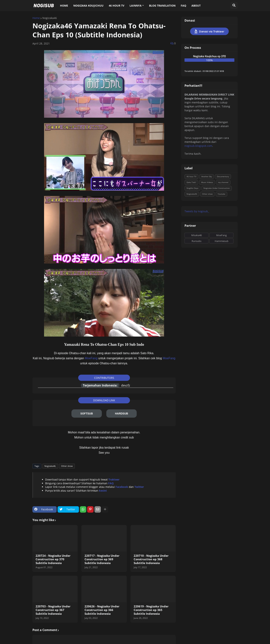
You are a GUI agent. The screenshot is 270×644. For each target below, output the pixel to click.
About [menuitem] (196, 6)
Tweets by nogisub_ (197, 211)
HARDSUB (121, 414)
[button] (234, 5)
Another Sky (207, 176)
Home (36, 18)
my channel (223, 182)
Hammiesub (222, 241)
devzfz (126, 385)
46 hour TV (191, 176)
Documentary (223, 176)
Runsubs (196, 241)
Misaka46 (196, 235)
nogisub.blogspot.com (198, 146)
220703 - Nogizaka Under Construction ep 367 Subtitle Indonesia (53, 610)
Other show (67, 466)
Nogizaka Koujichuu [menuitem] (88, 6)
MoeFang (91, 358)
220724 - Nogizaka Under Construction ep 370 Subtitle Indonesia (53, 559)
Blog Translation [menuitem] (162, 6)
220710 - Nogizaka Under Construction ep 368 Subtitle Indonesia (151, 559)
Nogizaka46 (50, 18)
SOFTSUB (87, 414)
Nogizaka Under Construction (217, 188)
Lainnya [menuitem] (136, 6)
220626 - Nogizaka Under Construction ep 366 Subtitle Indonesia (102, 610)
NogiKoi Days (192, 188)
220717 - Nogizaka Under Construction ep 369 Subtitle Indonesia (102, 559)
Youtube (221, 194)
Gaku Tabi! (191, 182)
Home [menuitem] (64, 6)
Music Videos (207, 182)
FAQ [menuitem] (183, 6)
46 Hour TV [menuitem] (117, 6)
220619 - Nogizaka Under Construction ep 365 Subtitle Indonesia (151, 610)
